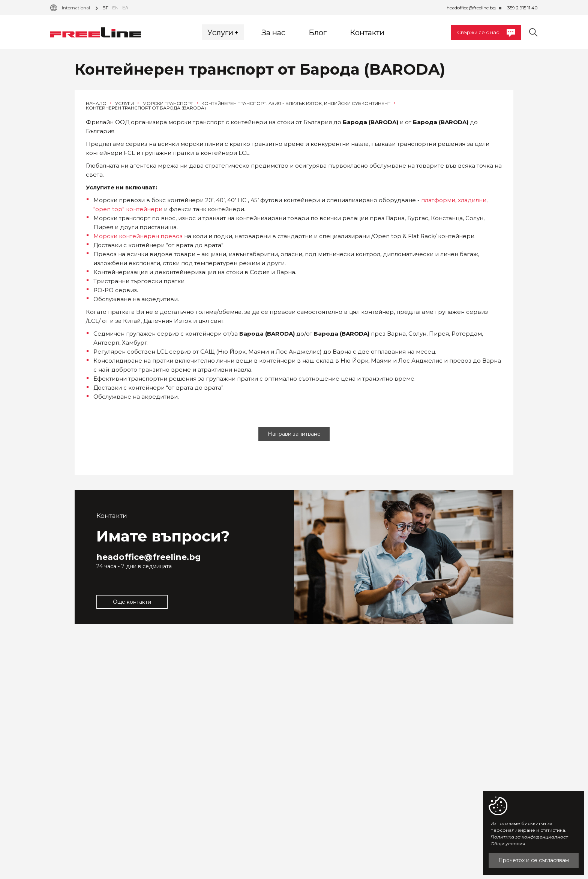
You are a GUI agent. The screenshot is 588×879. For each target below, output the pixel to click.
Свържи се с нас (486, 33)
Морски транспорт (170, 103)
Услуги (127, 103)
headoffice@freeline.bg (471, 8)
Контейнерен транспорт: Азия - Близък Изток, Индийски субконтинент (298, 103)
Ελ (125, 8)
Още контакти (132, 602)
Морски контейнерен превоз (138, 236)
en (115, 8)
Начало (99, 103)
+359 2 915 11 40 (521, 8)
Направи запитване (294, 434)
